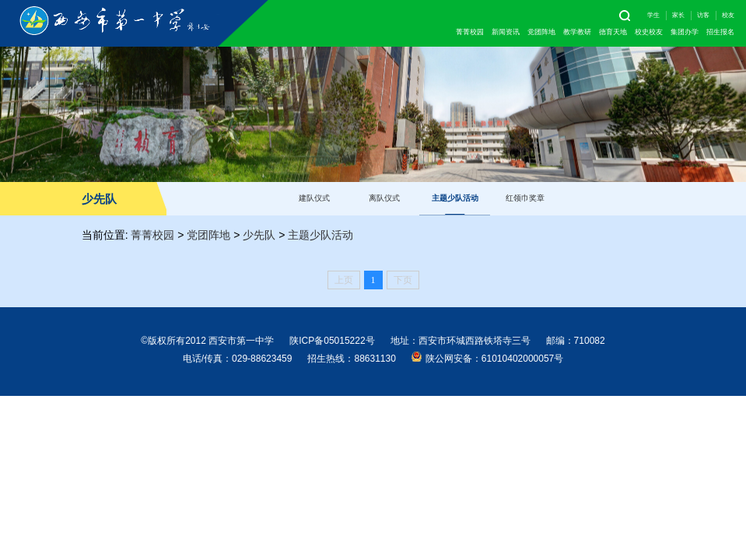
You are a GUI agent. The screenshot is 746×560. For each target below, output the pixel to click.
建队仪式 (314, 198)
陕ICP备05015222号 (332, 341)
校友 (728, 15)
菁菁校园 (470, 32)
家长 (678, 15)
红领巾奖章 (525, 198)
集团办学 (685, 32)
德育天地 (613, 32)
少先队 (259, 235)
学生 (653, 15)
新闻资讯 (506, 32)
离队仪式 (384, 198)
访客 (703, 15)
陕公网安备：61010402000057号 (487, 358)
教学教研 (577, 32)
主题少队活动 (455, 198)
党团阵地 (541, 32)
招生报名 (720, 32)
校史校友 (649, 32)
